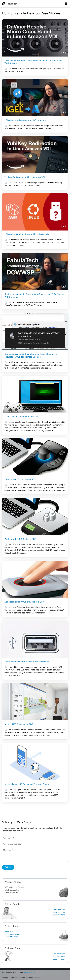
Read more (29, 973)
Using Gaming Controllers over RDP (22, 417)
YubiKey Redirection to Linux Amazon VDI (25, 177)
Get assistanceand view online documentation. (59, 956)
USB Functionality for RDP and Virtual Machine (27, 662)
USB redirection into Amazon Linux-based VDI (27, 234)
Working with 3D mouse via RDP (20, 479)
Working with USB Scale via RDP (20, 539)
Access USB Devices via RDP (19, 724)
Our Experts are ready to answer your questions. (59, 912)
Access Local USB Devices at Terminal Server (27, 784)
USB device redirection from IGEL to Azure (25, 120)
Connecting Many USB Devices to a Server (25, 602)
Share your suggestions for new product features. (13, 934)
